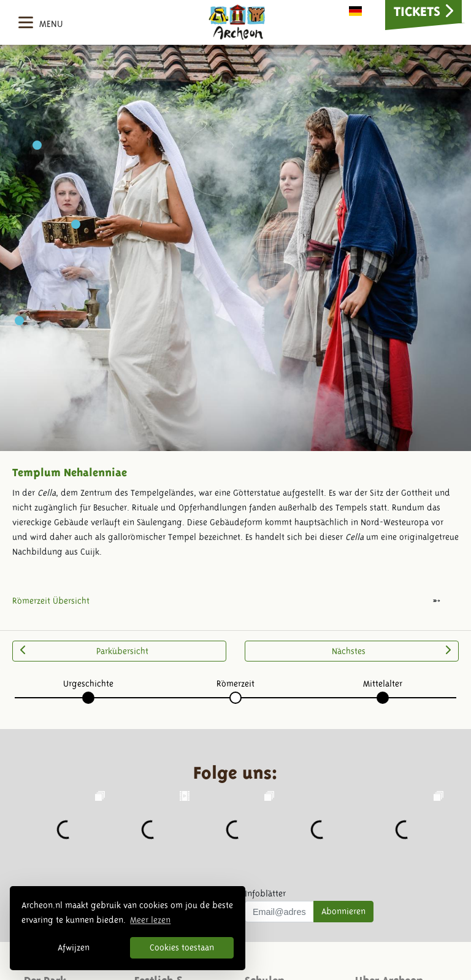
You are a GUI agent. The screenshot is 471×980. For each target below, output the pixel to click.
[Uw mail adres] (279, 912)
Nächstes (391, 650)
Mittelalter (383, 684)
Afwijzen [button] (74, 947)
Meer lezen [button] (150, 920)
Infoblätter (265, 893)
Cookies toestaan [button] (182, 947)
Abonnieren (343, 911)
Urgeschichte (88, 684)
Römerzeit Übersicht (51, 601)
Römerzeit (235, 684)
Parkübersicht (84, 650)
